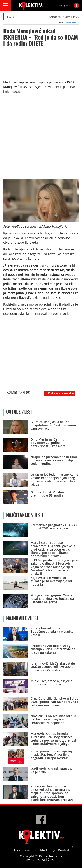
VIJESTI (25, 515)
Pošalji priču (65, 5)
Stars (10, 17)
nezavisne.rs (72, 22)
